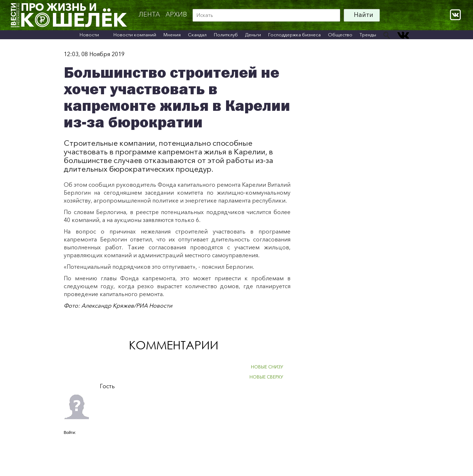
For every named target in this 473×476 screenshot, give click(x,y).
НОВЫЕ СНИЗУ (267, 367)
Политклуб (226, 35)
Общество (340, 35)
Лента (149, 14)
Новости (89, 35)
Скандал (197, 35)
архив (176, 14)
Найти (364, 15)
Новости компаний (135, 35)
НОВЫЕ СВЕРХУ (266, 377)
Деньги (253, 35)
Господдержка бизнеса (294, 35)
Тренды (368, 35)
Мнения (172, 35)
